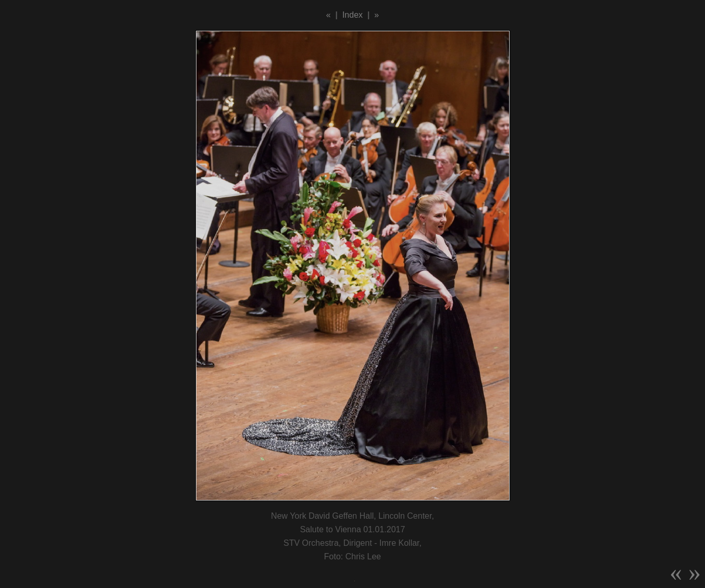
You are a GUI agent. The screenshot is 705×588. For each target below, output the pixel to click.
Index (353, 15)
